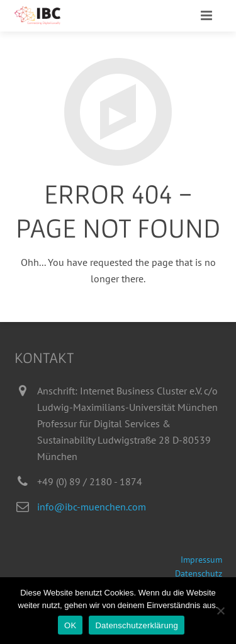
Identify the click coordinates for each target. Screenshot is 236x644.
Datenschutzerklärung (136, 625)
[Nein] (220, 611)
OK (70, 625)
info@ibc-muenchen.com (92, 507)
